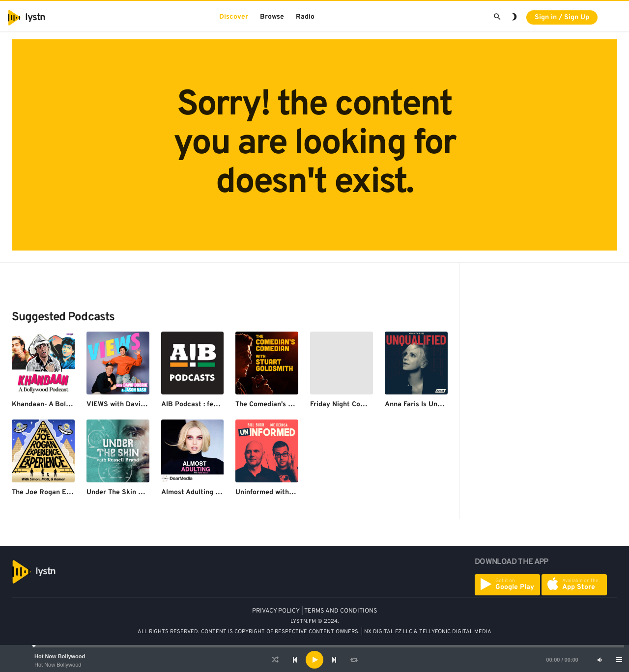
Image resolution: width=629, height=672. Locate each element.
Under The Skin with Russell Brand (143, 492)
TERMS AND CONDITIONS (341, 611)
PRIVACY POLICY (276, 611)
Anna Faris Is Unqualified (425, 405)
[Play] (314, 660)
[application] (314, 660)
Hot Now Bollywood (60, 656)
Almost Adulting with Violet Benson (219, 492)
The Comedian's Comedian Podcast (292, 405)
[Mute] (600, 660)
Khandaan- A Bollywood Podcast (64, 405)
